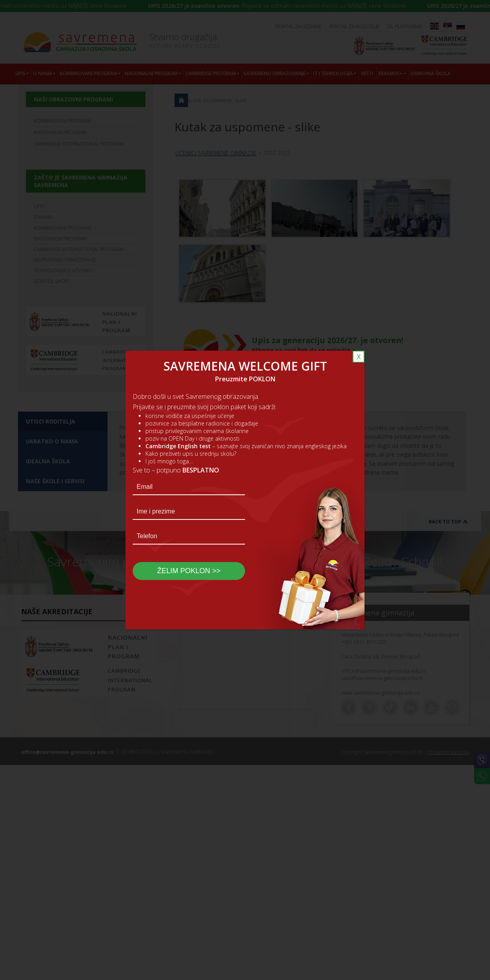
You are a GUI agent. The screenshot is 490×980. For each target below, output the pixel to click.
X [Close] (359, 357)
